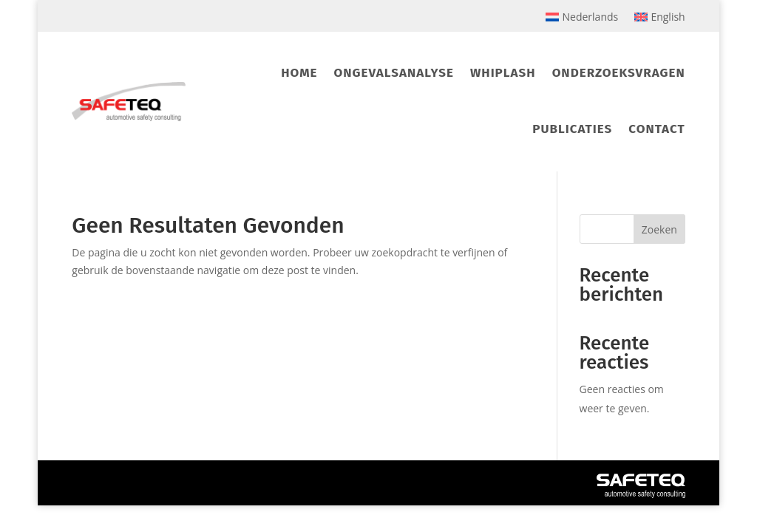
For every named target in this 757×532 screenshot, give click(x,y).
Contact (656, 129)
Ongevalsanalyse (393, 73)
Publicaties (572, 129)
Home (299, 73)
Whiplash (503, 73)
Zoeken (659, 229)
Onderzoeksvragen (619, 73)
